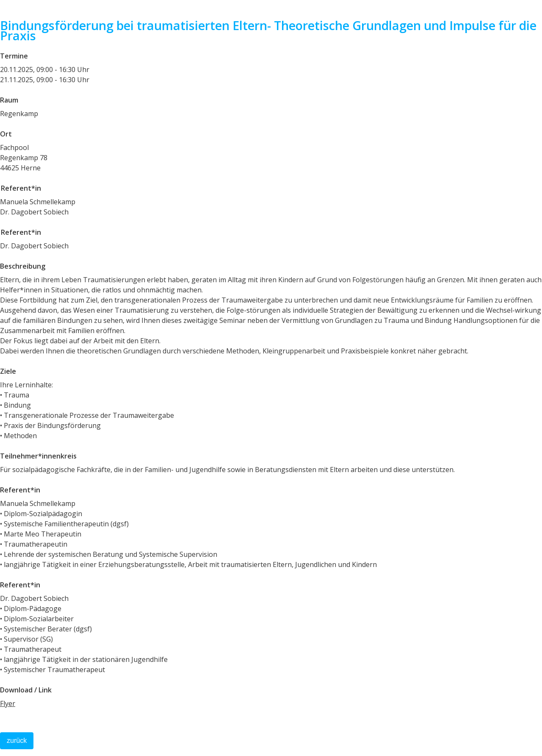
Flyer (8, 703)
